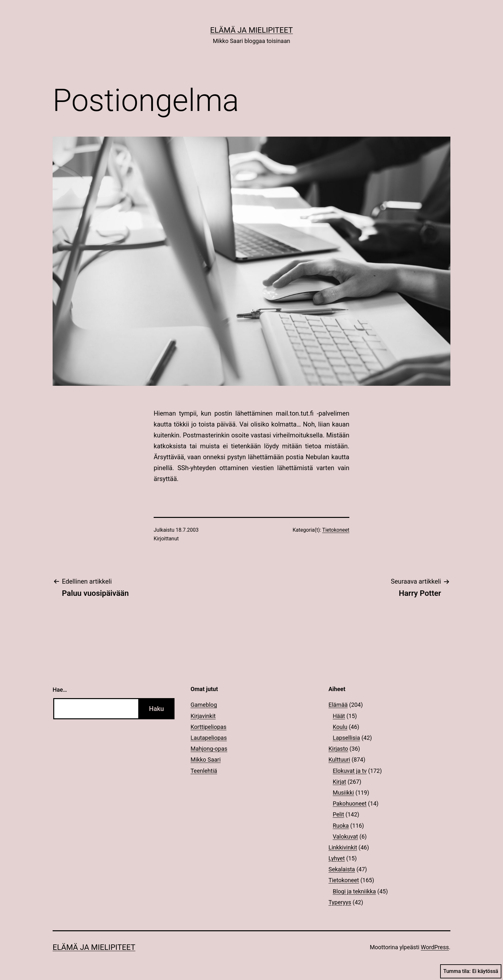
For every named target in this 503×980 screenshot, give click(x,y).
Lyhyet (337, 858)
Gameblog (204, 705)
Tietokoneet (336, 530)
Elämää (338, 705)
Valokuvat (345, 836)
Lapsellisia (346, 738)
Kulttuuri (339, 760)
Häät (339, 716)
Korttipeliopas (209, 727)
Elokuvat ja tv (350, 771)
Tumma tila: (471, 971)
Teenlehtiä (204, 771)
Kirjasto (338, 749)
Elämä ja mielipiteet (251, 30)
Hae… (60, 690)
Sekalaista (342, 869)
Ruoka (341, 826)
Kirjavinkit (203, 716)
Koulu (340, 727)
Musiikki (343, 793)
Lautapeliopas (209, 738)
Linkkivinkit (343, 847)
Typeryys (340, 902)
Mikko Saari (206, 760)
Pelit (338, 814)
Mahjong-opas (209, 749)
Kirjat (339, 782)
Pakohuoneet (350, 803)
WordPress (435, 947)
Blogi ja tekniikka (354, 891)
